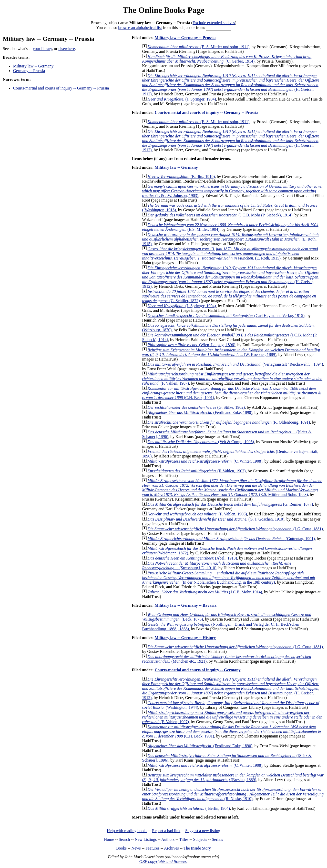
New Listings (146, 839)
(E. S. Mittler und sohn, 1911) (199, 47)
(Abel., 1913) (192, 558)
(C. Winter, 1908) (205, 461)
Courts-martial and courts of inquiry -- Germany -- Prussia (61, 88)
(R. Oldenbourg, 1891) (229, 422)
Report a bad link (166, 831)
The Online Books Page (163, 10)
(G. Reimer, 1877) (230, 504)
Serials (218, 839)
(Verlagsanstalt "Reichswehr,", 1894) (235, 364)
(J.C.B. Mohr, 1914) (205, 592)
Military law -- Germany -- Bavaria (185, 605)
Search (125, 839)
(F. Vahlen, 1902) (197, 471)
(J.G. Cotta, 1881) (235, 529)
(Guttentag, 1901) (231, 539)
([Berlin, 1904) (189, 808)
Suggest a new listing (203, 831)
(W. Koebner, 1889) (231, 352)
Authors (168, 839)
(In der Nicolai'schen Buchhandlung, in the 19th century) (229, 578)
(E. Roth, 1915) (231, 239)
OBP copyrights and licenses (163, 861)
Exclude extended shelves (214, 23)
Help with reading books (127, 831)
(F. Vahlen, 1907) (232, 379)
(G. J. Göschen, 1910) (216, 519)
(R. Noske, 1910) (233, 794)
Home (109, 839)
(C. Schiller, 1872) (229, 296)
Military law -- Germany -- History (185, 638)
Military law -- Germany (33, 66)
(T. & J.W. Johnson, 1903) (232, 191)
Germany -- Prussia (29, 71)
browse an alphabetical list (140, 28)
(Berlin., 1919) (181, 177)
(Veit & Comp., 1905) (201, 442)
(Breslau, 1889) (233, 777)
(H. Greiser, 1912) (231, 85)
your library (42, 49)
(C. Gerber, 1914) (227, 59)
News (136, 848)
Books (121, 848)
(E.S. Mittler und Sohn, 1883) (232, 488)
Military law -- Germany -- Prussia (185, 38)
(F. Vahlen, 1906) (197, 514)
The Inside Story (197, 848)
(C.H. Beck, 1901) (232, 393)
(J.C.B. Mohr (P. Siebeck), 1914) (220, 215)
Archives (171, 848)
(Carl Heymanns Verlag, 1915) (226, 316)
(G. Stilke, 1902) (196, 407)
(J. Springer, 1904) (182, 99)
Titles (184, 839)
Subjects (200, 839)
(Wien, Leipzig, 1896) (191, 345)
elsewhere (67, 49)
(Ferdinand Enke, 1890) (200, 412)
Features (152, 848)
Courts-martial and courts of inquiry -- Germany (197, 670)
